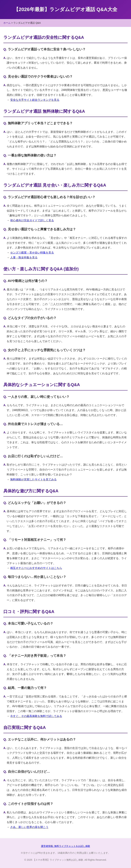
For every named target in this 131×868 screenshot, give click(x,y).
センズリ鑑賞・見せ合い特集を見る (32, 253)
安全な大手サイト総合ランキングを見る (35, 100)
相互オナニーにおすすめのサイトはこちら (36, 568)
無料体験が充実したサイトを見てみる (33, 479)
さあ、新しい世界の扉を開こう (29, 827)
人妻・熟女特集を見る (24, 257)
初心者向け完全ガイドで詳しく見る (32, 220)
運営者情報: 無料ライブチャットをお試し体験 (65, 846)
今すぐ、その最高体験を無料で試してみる (36, 716)
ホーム (7, 23)
